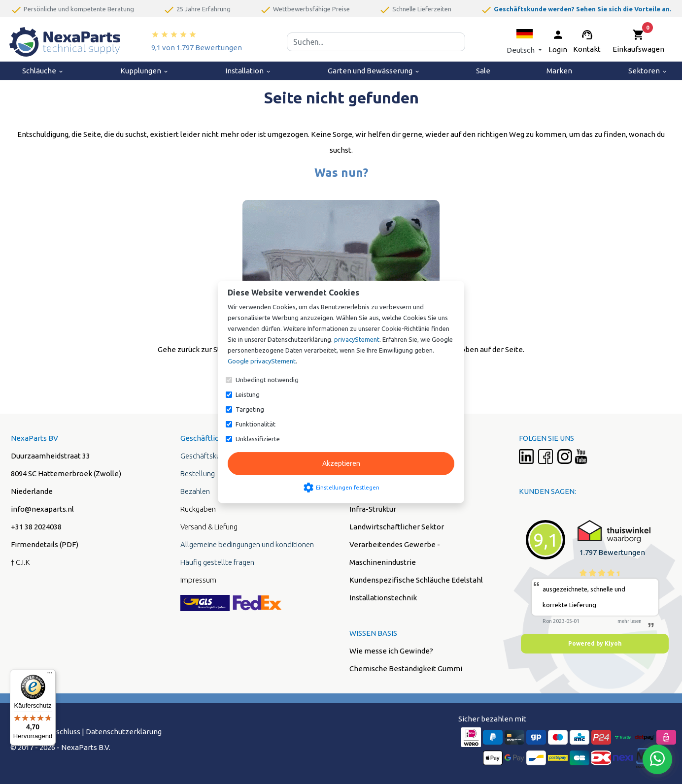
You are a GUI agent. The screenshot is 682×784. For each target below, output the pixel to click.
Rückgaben (198, 509)
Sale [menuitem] (483, 71)
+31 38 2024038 (36, 527)
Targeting (250, 409)
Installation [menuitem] (248, 71)
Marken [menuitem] (559, 71)
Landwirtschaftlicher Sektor (397, 527)
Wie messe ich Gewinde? (391, 651)
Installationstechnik (383, 598)
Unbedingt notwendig (267, 380)
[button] (524, 42)
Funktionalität (256, 424)
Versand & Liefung (209, 527)
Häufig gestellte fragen (217, 562)
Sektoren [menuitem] (648, 71)
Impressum (198, 580)
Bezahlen (195, 491)
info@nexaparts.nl (42, 509)
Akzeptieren (341, 463)
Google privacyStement (262, 361)
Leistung (248, 394)
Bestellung (198, 474)
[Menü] (50, 675)
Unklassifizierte (258, 439)
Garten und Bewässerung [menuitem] (374, 71)
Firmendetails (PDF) (45, 544)
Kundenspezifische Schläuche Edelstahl (416, 580)
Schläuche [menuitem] (43, 71)
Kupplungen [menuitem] (145, 71)
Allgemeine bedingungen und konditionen (247, 544)
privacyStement (357, 339)
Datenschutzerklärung (124, 732)
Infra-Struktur (373, 509)
